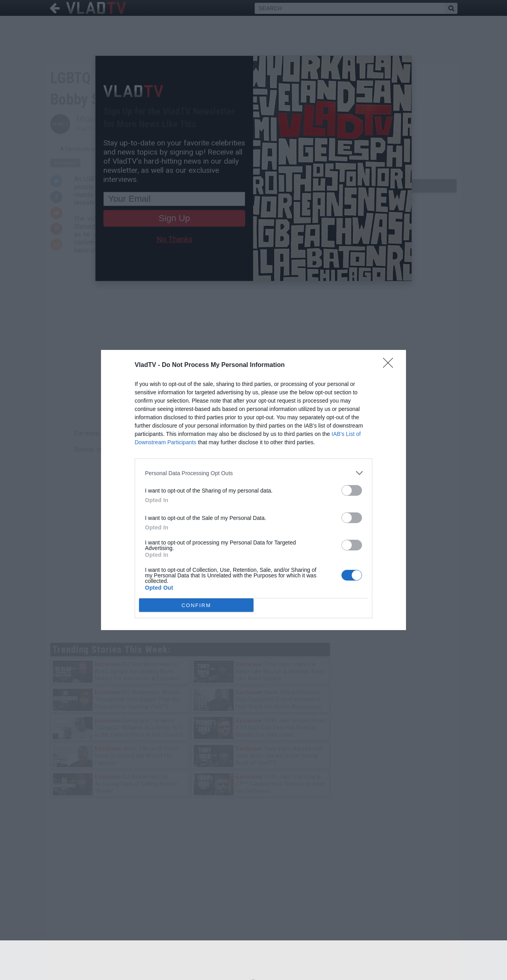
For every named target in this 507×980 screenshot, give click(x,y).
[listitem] (253, 473)
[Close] (391, 365)
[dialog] (253, 490)
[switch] (352, 490)
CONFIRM (196, 605)
